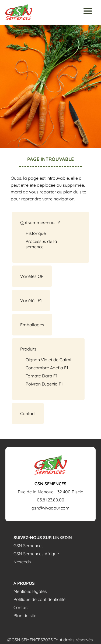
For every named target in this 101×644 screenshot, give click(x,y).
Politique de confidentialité (39, 599)
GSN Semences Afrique (36, 554)
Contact (21, 607)
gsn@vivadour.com (50, 508)
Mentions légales (30, 591)
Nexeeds (22, 562)
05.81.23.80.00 (51, 500)
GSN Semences (29, 546)
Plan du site (25, 615)
